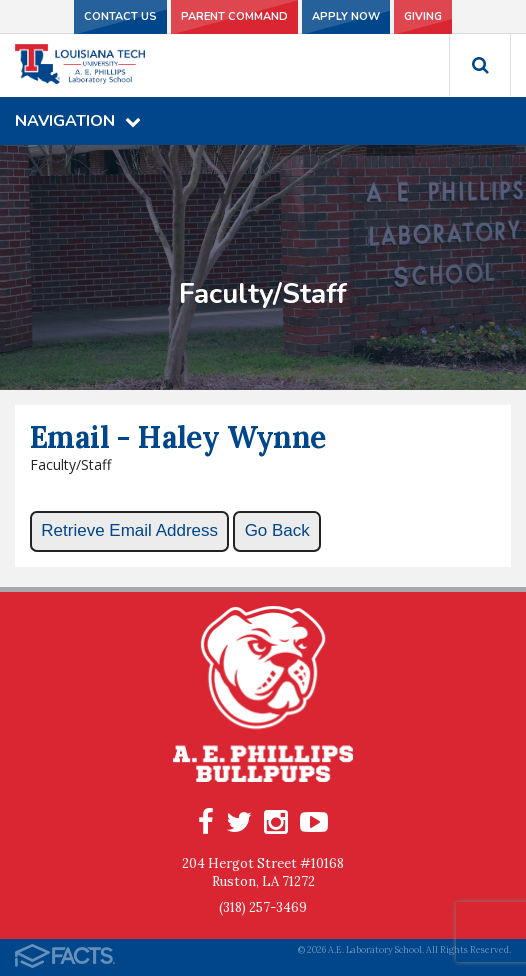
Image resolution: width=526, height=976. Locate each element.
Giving (423, 16)
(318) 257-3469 (263, 907)
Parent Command (234, 16)
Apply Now (346, 16)
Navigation (78, 121)
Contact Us (120, 16)
